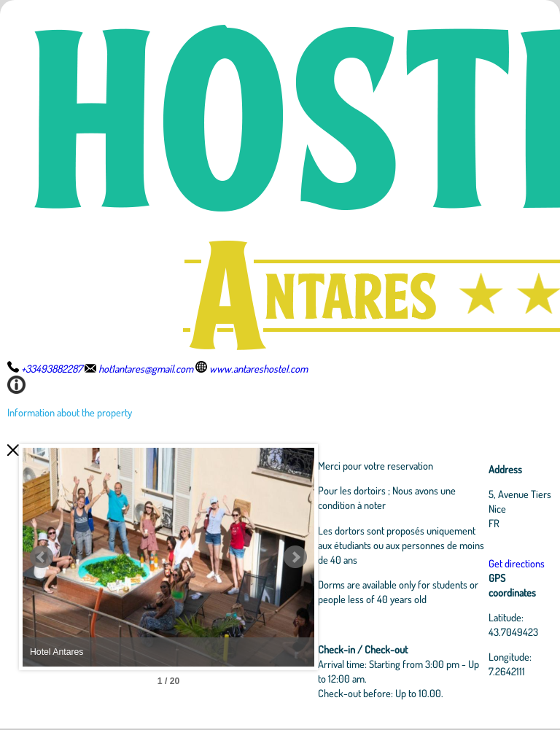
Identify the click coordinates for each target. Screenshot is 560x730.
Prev (42, 557)
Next (295, 557)
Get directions (517, 563)
